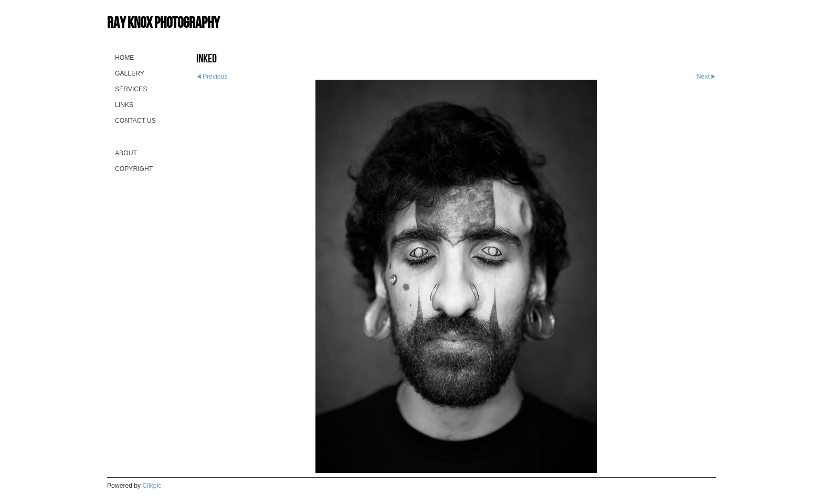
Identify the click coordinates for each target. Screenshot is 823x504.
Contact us (135, 121)
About (126, 153)
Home (124, 58)
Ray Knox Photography (163, 22)
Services (131, 89)
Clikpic (152, 486)
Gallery (130, 73)
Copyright (134, 169)
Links (124, 105)
